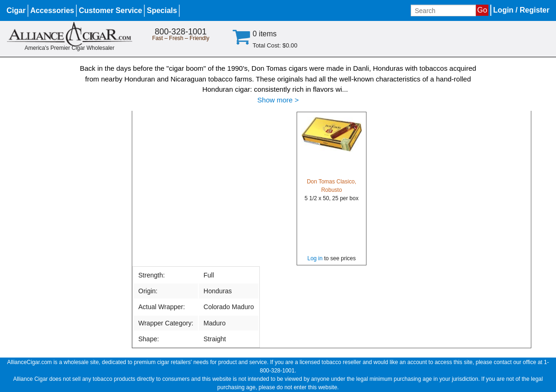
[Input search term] (443, 10)
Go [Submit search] (482, 10)
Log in (315, 258)
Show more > (278, 100)
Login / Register (521, 10)
